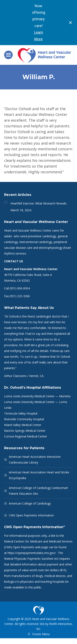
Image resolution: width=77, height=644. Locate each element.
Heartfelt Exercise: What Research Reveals (38, 203)
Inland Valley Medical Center (23, 425)
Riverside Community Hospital (24, 419)
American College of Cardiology (30, 503)
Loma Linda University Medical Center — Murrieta (37, 396)
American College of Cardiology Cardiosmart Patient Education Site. (38, 491)
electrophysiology (51, 248)
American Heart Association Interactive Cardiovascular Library (35, 460)
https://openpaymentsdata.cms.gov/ (32, 553)
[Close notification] (70, 23)
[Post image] (6, 202)
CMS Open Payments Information (31, 515)
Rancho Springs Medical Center (25, 431)
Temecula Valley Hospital (21, 413)
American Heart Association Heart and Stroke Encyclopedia (39, 475)
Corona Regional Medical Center (26, 436)
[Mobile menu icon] (8, 55)
